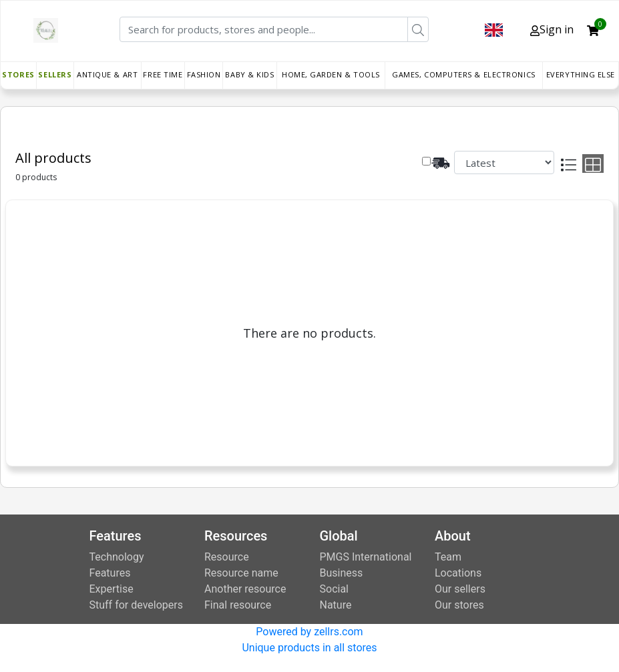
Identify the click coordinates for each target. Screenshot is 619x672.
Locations (458, 573)
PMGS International (366, 557)
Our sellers (460, 589)
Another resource (245, 589)
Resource (227, 557)
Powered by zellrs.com (309, 632)
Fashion (204, 74)
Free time (163, 74)
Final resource (238, 605)
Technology (117, 557)
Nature (336, 605)
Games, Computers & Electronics (464, 74)
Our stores (459, 605)
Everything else (581, 74)
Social (334, 589)
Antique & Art (107, 74)
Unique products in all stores (309, 648)
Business (342, 573)
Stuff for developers (136, 605)
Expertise (112, 589)
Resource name (241, 573)
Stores (18, 74)
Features (110, 573)
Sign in (552, 29)
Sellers (55, 74)
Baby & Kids (249, 74)
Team (448, 557)
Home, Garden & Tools (331, 74)
